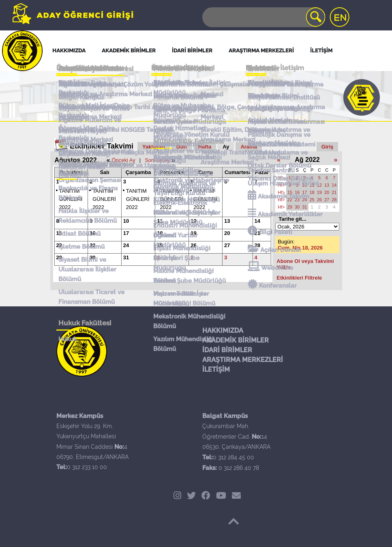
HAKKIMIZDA (223, 331)
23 (92, 245)
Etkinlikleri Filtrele (299, 278)
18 (160, 233)
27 (227, 245)
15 (59, 233)
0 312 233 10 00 (87, 467)
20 (227, 233)
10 (126, 221)
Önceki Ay (123, 160)
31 (126, 257)
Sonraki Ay (157, 160)
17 (126, 233)
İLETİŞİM (216, 369)
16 (92, 233)
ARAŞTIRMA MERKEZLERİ (243, 360)
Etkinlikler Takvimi (102, 146)
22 (59, 245)
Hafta (205, 147)
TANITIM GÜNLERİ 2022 (71, 199)
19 (193, 233)
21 (257, 233)
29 (59, 257)
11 (160, 221)
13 (227, 221)
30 (92, 257)
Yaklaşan (154, 147)
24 (126, 245)
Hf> (281, 178)
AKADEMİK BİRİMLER (236, 340)
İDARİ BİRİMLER (227, 350)
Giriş (328, 147)
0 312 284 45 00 (233, 457)
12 (193, 221)
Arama (248, 147)
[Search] (263, 17)
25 (160, 245)
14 (257, 221)
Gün (182, 147)
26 (193, 245)
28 (257, 245)
